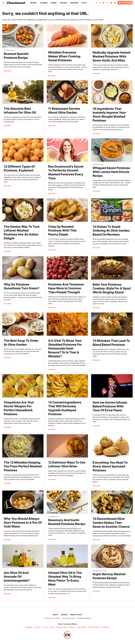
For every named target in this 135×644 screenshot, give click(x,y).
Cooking (44, 3)
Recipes (33, 3)
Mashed (72, 627)
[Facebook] (96, 3)
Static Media (55, 618)
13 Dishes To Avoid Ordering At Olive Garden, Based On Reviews (111, 231)
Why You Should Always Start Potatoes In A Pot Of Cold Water (23, 523)
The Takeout (105, 627)
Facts (84, 3)
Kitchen (63, 3)
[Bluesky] (111, 3)
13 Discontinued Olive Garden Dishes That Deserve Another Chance (111, 523)
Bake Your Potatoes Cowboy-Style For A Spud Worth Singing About (112, 288)
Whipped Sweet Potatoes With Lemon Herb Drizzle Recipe (111, 172)
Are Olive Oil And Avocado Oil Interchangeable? (17, 577)
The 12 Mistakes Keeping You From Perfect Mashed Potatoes (23, 466)
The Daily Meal (93, 627)
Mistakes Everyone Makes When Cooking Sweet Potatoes (64, 56)
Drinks (54, 3)
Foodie (52, 627)
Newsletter (125, 3)
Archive (64, 615)
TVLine (45, 627)
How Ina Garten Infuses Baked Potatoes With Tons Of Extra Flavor (110, 406)
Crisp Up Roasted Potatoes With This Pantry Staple (62, 230)
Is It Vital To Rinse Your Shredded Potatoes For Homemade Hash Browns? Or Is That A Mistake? (65, 348)
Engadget (29, 627)
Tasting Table (81, 627)
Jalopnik (38, 627)
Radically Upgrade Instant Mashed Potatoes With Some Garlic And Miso (112, 56)
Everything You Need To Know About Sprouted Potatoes (110, 466)
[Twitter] (100, 3)
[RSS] (115, 3)
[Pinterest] (107, 3)
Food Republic (62, 627)
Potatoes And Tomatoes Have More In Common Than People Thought (66, 288)
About (55, 615)
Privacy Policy (76, 615)
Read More (7, 71)
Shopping (74, 3)
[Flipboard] (104, 3)
